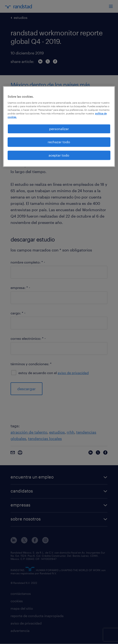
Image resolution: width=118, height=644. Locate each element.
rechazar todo (59, 142)
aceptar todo (59, 155)
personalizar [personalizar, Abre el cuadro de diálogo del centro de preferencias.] (59, 129)
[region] (59, 126)
